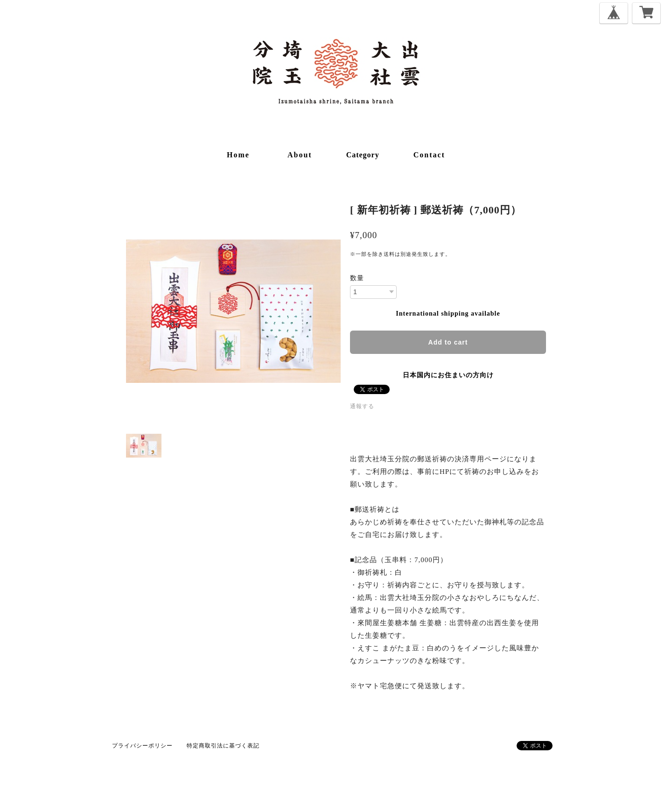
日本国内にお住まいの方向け (448, 375)
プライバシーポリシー (142, 746)
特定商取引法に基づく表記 (223, 746)
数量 (357, 278)
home (238, 155)
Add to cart (448, 342)
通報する (362, 406)
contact (429, 155)
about (300, 155)
